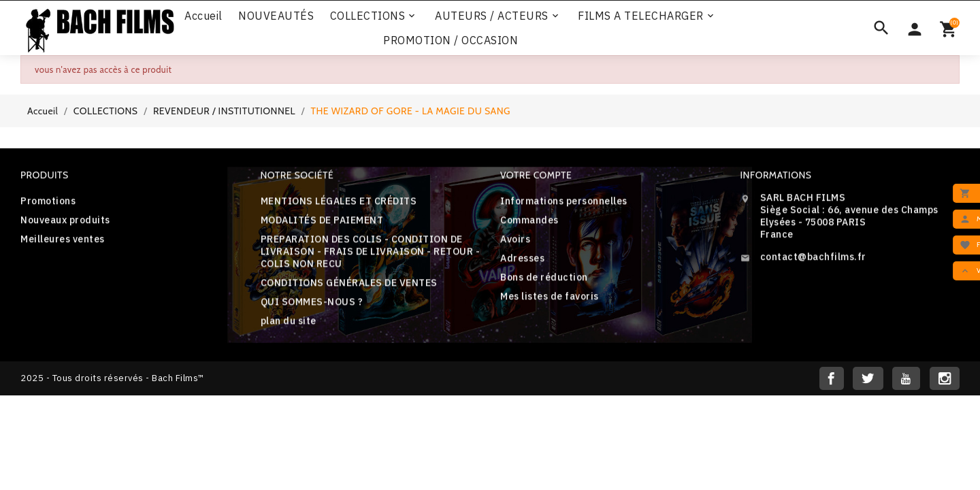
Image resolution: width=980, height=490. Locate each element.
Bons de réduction (544, 282)
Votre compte (536, 180)
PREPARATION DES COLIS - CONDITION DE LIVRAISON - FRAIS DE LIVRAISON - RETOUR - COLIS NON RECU (371, 257)
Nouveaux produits (65, 223)
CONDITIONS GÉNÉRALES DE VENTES (349, 289)
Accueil (203, 16)
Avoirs (515, 244)
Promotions (48, 204)
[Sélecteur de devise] (915, 28)
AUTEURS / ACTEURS (498, 16)
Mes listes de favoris (550, 301)
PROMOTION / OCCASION (451, 40)
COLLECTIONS (374, 16)
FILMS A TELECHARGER (647, 16)
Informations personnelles (564, 206)
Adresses (522, 263)
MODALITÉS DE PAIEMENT (322, 226)
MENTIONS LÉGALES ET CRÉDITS (339, 207)
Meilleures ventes (63, 242)
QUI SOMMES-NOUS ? (312, 308)
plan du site (289, 327)
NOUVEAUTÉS (276, 16)
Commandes (529, 225)
